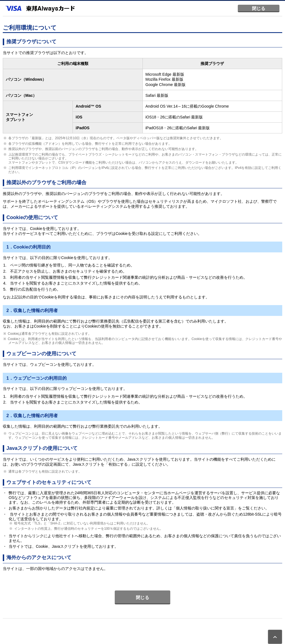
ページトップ (275, 637)
